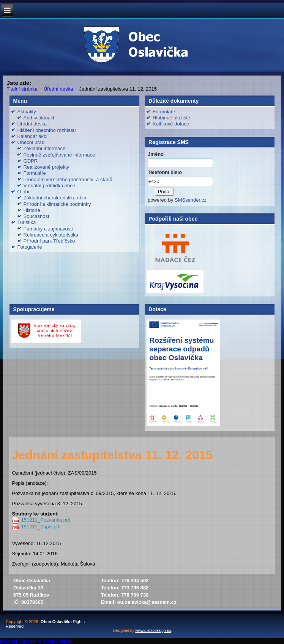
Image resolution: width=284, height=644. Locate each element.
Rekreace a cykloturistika (51, 235)
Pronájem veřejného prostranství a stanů (68, 179)
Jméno (156, 154)
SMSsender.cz (191, 200)
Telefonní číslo (165, 172)
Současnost (36, 216)
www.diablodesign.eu (153, 631)
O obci (25, 192)
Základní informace (45, 148)
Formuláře (35, 173)
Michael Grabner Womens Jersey (37, 641)
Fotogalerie (30, 247)
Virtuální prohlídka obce (49, 186)
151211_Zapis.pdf (41, 527)
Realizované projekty (47, 167)
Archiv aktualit (39, 118)
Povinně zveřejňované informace (59, 155)
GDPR (31, 161)
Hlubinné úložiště (171, 118)
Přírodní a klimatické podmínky (57, 204)
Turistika (27, 222)
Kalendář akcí (33, 136)
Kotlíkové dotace (171, 124)
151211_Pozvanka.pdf (45, 520)
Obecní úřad (31, 142)
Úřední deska (58, 89)
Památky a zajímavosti (48, 229)
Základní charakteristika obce (56, 198)
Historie (32, 210)
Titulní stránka (22, 89)
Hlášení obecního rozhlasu (47, 130)
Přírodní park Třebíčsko (49, 241)
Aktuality (27, 112)
